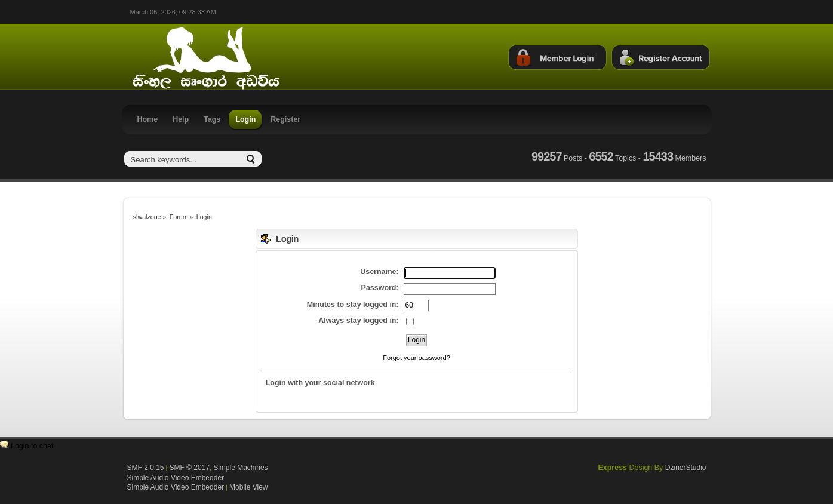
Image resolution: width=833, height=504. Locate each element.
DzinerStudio (686, 468)
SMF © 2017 (190, 468)
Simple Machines (240, 468)
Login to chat (32, 446)
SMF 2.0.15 (146, 468)
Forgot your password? (416, 358)
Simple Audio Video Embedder (176, 478)
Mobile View (248, 487)
